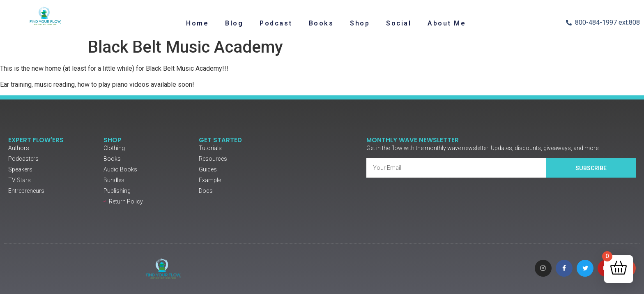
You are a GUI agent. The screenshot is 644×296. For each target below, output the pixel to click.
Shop (360, 23)
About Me (447, 23)
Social (399, 23)
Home (197, 23)
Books (321, 23)
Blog (234, 23)
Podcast (276, 23)
